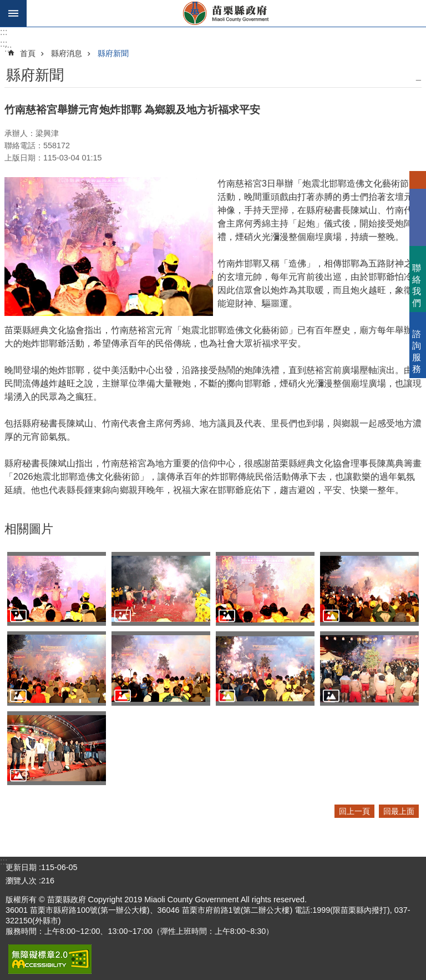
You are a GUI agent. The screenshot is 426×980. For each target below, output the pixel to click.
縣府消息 (67, 53)
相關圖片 (29, 529)
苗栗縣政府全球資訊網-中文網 (226, 13)
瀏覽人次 (21, 881)
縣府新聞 (113, 53)
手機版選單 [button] (13, 13)
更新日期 (21, 867)
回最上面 (399, 811)
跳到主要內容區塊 (6, 6)
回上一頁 (354, 811)
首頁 (28, 53)
